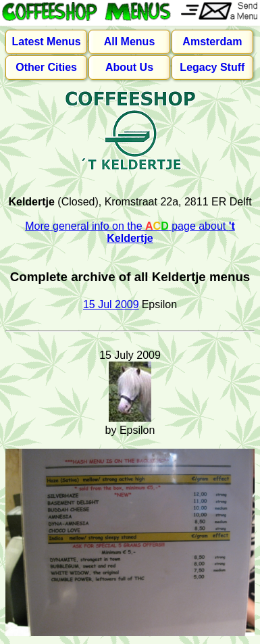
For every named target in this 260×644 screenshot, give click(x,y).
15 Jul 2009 (111, 304)
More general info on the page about (130, 232)
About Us (129, 67)
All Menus (130, 42)
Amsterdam (212, 42)
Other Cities (46, 67)
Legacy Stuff (212, 67)
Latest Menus (47, 42)
